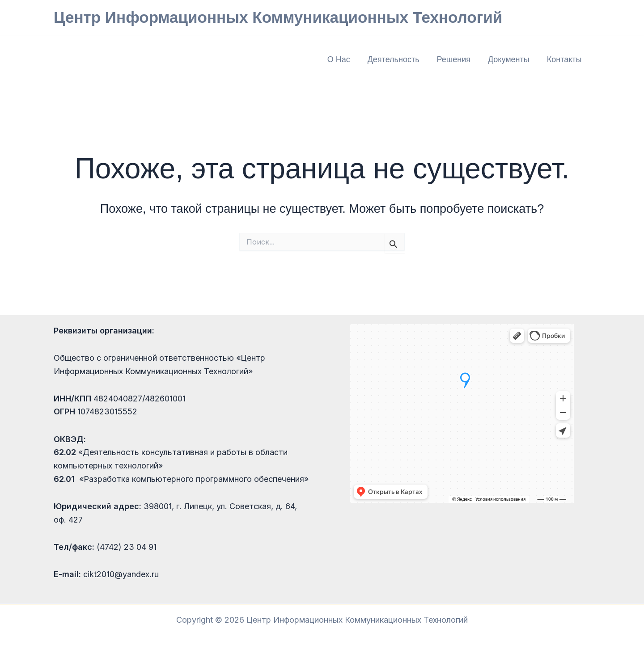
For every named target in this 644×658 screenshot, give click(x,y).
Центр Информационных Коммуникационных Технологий (278, 17)
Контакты (565, 59)
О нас (345, 59)
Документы (511, 59)
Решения (457, 59)
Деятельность (398, 59)
